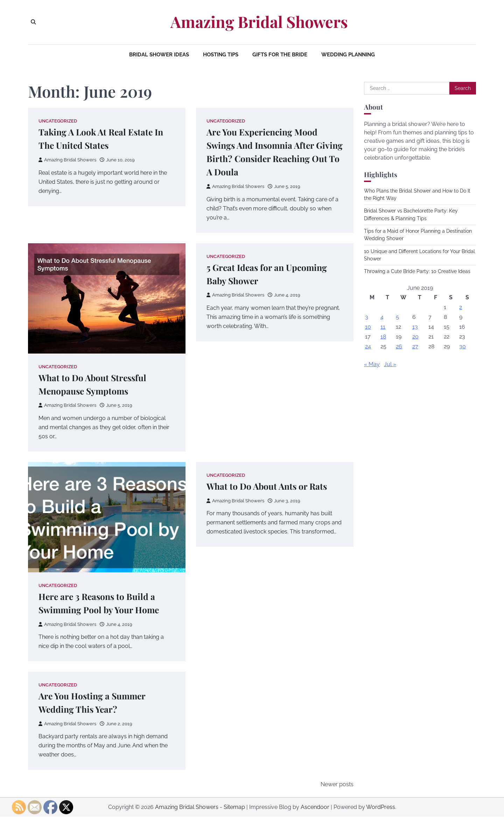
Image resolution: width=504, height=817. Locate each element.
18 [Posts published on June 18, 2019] (383, 337)
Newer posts (337, 785)
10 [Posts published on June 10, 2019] (368, 327)
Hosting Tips (221, 55)
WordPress (381, 807)
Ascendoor (315, 807)
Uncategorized (58, 121)
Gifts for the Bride (280, 55)
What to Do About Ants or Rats (268, 486)
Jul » (390, 364)
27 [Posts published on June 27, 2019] (415, 346)
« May (372, 364)
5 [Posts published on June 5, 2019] (397, 317)
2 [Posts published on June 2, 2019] (461, 307)
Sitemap (234, 807)
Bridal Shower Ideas (159, 55)
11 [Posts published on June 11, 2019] (383, 327)
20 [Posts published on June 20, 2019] (415, 337)
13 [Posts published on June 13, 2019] (415, 327)
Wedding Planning (348, 55)
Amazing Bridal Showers (259, 22)
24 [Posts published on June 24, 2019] (368, 346)
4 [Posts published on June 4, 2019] (382, 317)
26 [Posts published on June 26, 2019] (399, 346)
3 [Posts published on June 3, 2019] (367, 317)
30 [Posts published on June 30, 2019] (463, 346)
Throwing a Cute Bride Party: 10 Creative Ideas (417, 271)
